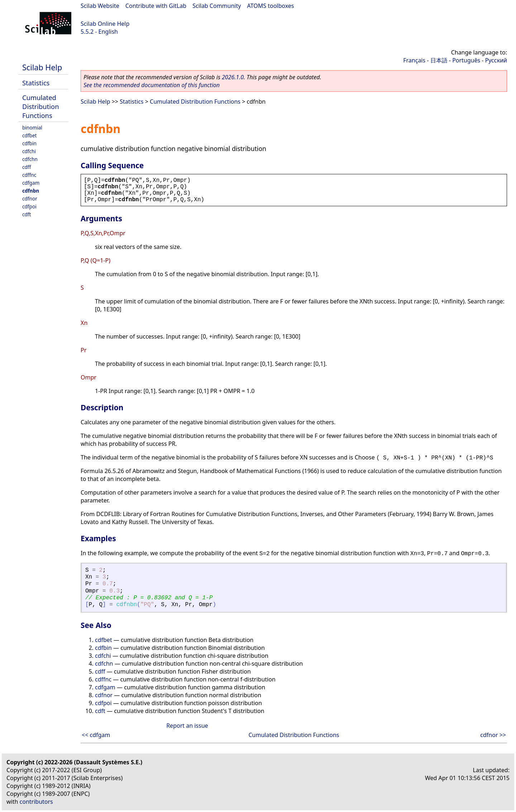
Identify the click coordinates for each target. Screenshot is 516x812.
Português (466, 60)
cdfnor (30, 199)
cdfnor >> (493, 735)
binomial (32, 128)
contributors (36, 802)
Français (414, 60)
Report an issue (187, 726)
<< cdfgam (96, 735)
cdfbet (30, 135)
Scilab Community (217, 6)
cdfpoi (29, 206)
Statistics (36, 83)
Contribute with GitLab (156, 6)
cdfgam (31, 183)
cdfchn (30, 159)
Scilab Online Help (105, 24)
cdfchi (29, 151)
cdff (27, 167)
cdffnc (29, 175)
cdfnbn (31, 191)
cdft (27, 214)
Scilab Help (42, 67)
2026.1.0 (233, 77)
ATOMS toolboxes (271, 6)
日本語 (439, 60)
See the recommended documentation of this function (152, 85)
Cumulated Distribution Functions (41, 106)
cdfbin (29, 143)
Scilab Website (100, 6)
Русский (496, 60)
